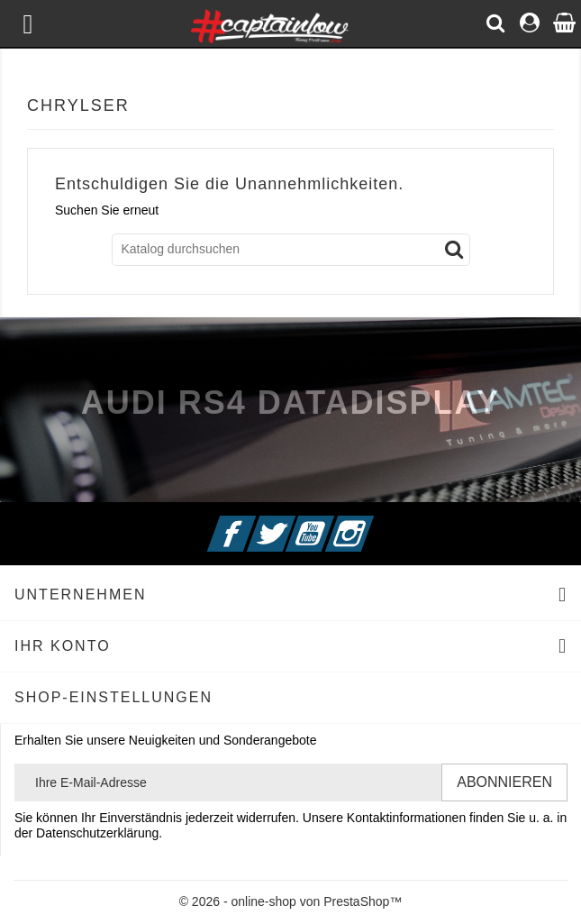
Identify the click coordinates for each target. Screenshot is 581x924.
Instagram (372, 523)
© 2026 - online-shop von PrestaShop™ (291, 901)
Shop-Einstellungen (113, 697)
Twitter (293, 523)
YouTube (332, 523)
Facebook (253, 523)
